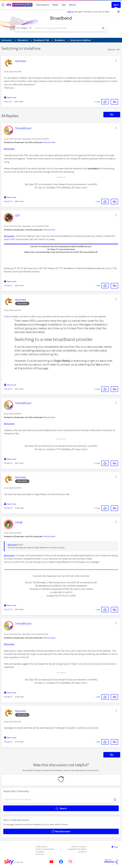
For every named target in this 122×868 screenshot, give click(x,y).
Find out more (49, 142)
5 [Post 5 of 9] (8, 463)
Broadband (61, 18)
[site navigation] (3, 5)
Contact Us (82, 852)
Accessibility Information (77, 849)
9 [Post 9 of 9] (8, 742)
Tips (64, 5)
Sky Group (39, 854)
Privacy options (41, 847)
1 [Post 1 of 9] (8, 102)
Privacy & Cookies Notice (45, 849)
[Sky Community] (19, 5)
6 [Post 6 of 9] (8, 508)
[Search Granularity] (24, 28)
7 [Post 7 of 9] (8, 609)
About (72, 5)
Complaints (40, 852)
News (55, 5)
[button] (116, 60)
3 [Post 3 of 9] (8, 285)
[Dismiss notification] (119, 12)
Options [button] (111, 50)
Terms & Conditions (79, 847)
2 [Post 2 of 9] (8, 201)
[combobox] (66, 28)
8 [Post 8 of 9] (8, 697)
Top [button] (116, 847)
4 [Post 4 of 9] (8, 389)
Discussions (43, 5)
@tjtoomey (9, 149)
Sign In (116, 5)
